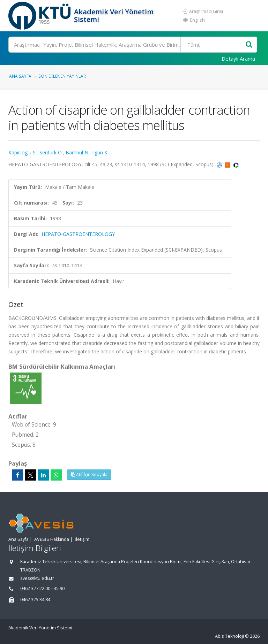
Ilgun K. (100, 152)
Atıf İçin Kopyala (89, 474)
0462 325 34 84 (35, 600)
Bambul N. (77, 152)
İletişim (82, 539)
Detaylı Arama (238, 59)
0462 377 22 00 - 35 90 (42, 588)
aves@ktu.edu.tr (37, 578)
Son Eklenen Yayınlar (62, 76)
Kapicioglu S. (23, 152)
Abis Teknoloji (229, 636)
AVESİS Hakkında (52, 539)
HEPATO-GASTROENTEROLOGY (78, 234)
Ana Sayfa (20, 76)
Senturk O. (51, 152)
